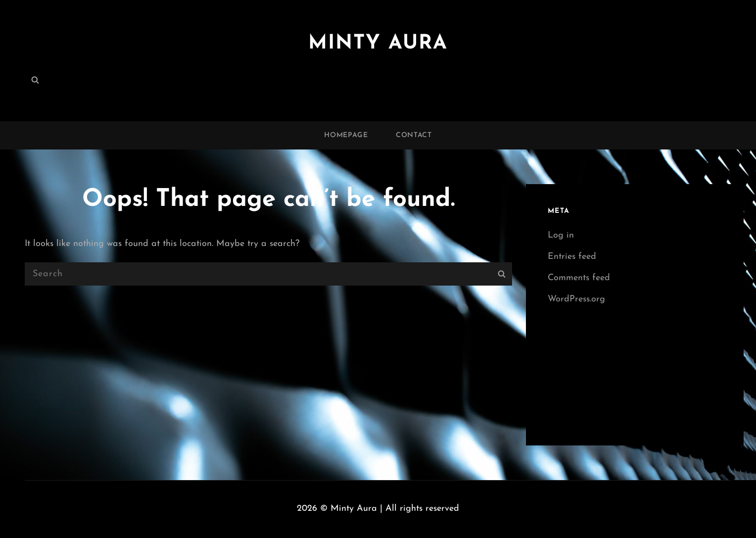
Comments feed (579, 278)
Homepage (346, 135)
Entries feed (572, 257)
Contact (414, 135)
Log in (561, 235)
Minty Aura (378, 44)
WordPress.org (576, 299)
